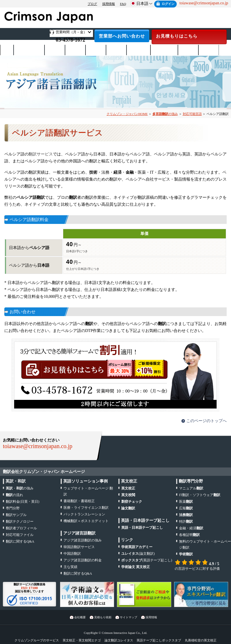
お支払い (188, 50)
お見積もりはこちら (177, 36)
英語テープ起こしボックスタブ (159, 640)
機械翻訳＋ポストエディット (86, 521)
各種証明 (189, 535)
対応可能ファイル (20, 535)
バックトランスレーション (84, 514)
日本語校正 (139, 50)
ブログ (92, 4)
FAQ (123, 4)
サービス (75, 50)
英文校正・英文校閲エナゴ (82, 640)
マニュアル (191, 488)
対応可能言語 (192, 114)
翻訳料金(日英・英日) (23, 502)
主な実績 (70, 567)
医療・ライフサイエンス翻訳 (86, 508)
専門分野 (116, 50)
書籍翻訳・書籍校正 (79, 501)
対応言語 (96, 50)
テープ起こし (164, 50)
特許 (186, 521)
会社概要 (209, 50)
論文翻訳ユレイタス (119, 640)
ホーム (7, 50)
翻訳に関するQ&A (20, 541)
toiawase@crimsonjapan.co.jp (38, 446)
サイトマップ (128, 617)
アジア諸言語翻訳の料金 (83, 560)
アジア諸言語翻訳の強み (83, 540)
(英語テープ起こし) (147, 560)
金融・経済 (191, 528)
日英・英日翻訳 (29, 50)
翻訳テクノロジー (20, 521)
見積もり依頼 (103, 617)
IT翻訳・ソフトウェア (200, 495)
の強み (165, 114)
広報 (186, 508)
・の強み (20, 488)
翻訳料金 (55, 50)
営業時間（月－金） (71, 32)
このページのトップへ (206, 421)
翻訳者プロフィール (21, 528)
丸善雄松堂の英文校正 (201, 640)
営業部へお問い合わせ (122, 36)
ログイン (168, 4)
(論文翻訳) (138, 554)
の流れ (14, 495)
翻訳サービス (41, 154)
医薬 (186, 502)
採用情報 (109, 4)
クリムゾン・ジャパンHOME (127, 114)
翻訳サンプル (16, 515)
